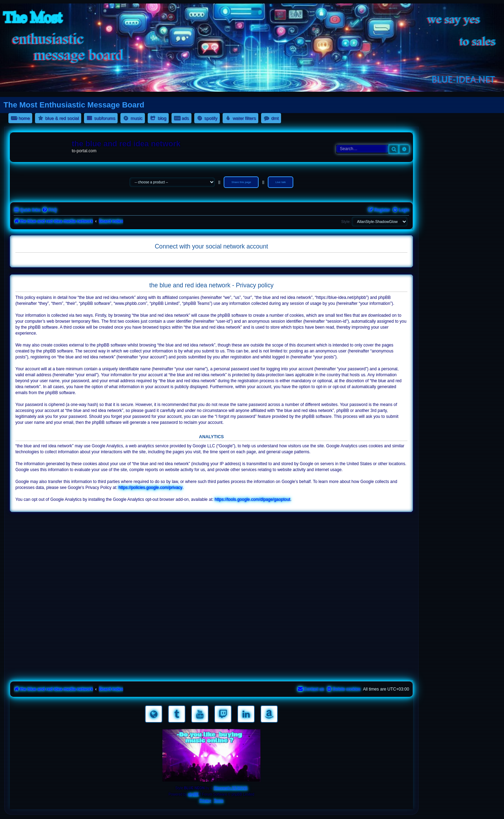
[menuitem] (49, 210)
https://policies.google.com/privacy (151, 488)
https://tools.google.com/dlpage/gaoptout (252, 499)
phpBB (193, 794)
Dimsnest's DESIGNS (231, 788)
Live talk (281, 182)
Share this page (241, 182)
